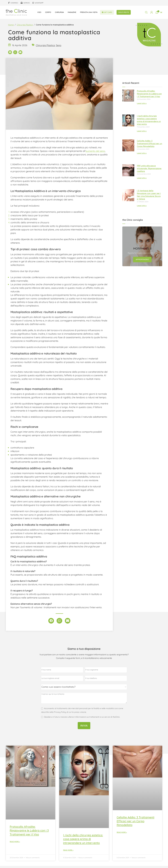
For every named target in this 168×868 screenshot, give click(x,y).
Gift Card (107, 13)
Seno (59, 47)
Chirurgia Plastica (25, 27)
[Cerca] (146, 13)
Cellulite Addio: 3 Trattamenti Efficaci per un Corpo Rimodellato (149, 146)
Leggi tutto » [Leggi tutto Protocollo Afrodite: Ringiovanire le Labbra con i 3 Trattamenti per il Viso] (142, 105)
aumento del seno (95, 153)
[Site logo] (16, 13)
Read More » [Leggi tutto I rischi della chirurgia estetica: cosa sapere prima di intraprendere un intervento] (68, 852)
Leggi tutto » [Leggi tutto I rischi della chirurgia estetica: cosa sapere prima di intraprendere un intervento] (142, 133)
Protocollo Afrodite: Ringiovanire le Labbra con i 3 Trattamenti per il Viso (149, 96)
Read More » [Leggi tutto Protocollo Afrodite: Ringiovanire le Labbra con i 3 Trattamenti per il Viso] (15, 844)
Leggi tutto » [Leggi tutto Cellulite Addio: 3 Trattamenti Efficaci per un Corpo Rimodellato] (142, 155)
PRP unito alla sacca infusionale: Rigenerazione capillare (149, 171)
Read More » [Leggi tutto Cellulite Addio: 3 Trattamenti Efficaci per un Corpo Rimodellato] (122, 834)
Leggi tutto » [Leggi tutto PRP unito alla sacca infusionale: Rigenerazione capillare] (142, 180)
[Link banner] (142, 249)
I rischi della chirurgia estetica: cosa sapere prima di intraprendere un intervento (83, 841)
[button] (10, 54)
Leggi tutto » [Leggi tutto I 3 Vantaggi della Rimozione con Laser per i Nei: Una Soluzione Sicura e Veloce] (142, 208)
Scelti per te (124, 13)
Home (11, 27)
